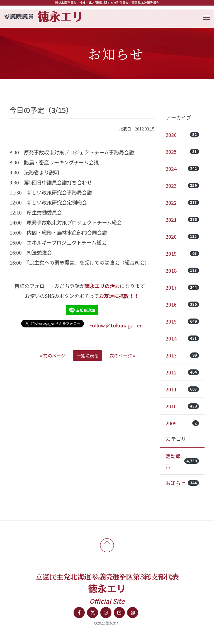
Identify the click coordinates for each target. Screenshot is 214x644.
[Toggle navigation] (205, 17)
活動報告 (182, 461)
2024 (182, 169)
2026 (182, 135)
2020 (182, 236)
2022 (182, 203)
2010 (182, 406)
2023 (182, 186)
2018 (182, 270)
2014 (182, 338)
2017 (182, 287)
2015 (182, 321)
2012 (182, 372)
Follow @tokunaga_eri (116, 325)
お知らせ (182, 483)
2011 (182, 389)
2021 (182, 219)
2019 (182, 253)
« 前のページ (53, 356)
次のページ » (122, 356)
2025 (182, 152)
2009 (182, 423)
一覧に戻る (87, 356)
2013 (182, 355)
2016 (182, 304)
